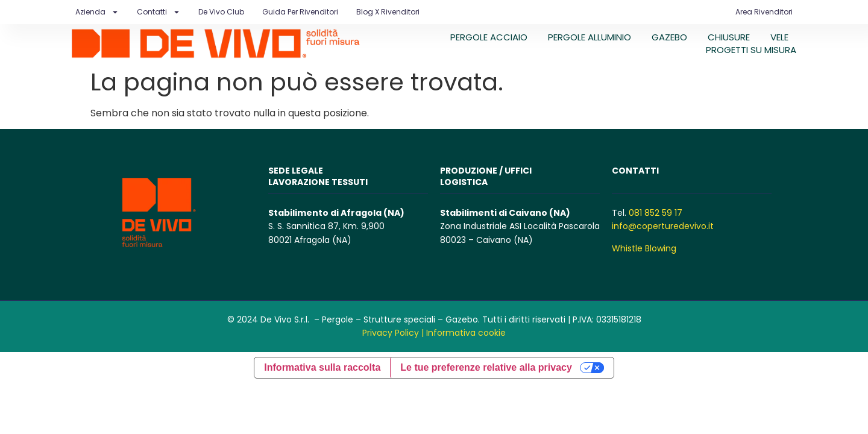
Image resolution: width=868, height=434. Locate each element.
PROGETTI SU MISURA (751, 50)
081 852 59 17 (656, 213)
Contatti (159, 12)
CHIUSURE (729, 37)
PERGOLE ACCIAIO (489, 37)
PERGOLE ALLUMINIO (590, 37)
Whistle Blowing (644, 248)
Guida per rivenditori (300, 12)
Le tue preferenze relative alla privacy (486, 367)
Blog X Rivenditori (388, 12)
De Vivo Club (221, 12)
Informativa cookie (466, 333)
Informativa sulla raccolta (322, 367)
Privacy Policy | (393, 333)
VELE (779, 37)
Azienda (97, 12)
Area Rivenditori (764, 12)
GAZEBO (669, 37)
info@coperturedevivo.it (663, 226)
